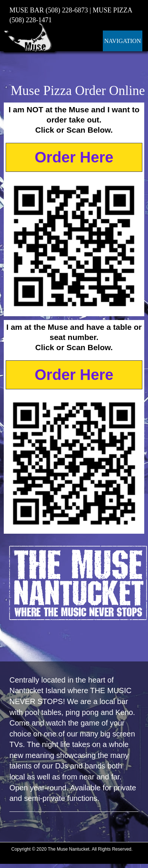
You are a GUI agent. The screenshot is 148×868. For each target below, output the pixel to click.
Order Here (74, 157)
